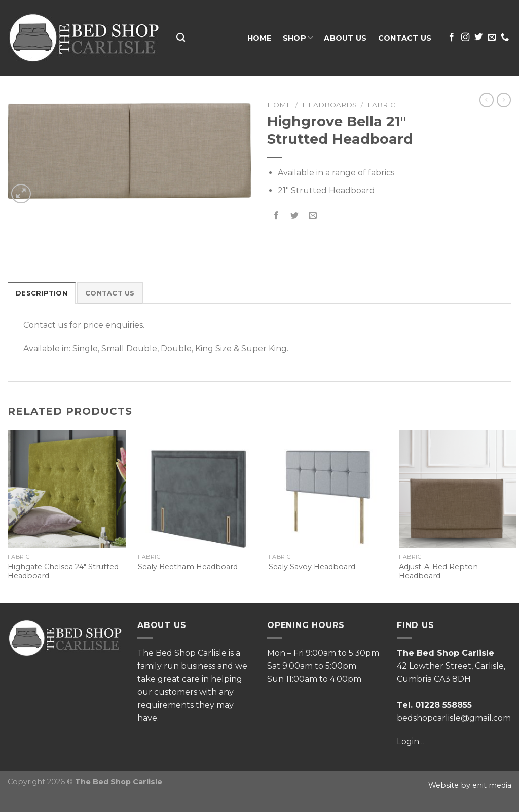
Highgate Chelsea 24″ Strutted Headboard (63, 571)
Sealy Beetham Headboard (188, 567)
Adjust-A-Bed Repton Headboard (438, 571)
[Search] (181, 38)
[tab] (42, 293)
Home (259, 38)
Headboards (329, 105)
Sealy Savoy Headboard (312, 567)
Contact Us (405, 38)
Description (42, 293)
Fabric (381, 105)
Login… (411, 741)
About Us (345, 38)
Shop (298, 38)
